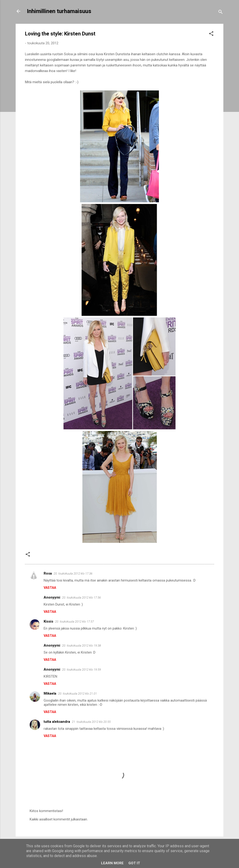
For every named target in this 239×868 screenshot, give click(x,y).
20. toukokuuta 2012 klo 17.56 (81, 598)
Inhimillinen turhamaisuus (59, 11)
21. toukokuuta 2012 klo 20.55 (91, 722)
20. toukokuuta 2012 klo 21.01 (77, 694)
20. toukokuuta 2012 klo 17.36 (73, 573)
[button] (211, 34)
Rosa (48, 573)
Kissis (48, 621)
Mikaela (50, 693)
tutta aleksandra (57, 722)
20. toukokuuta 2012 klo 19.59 (81, 670)
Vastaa (50, 588)
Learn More (112, 863)
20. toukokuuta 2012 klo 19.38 (81, 646)
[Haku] (221, 13)
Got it (134, 863)
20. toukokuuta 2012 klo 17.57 (74, 622)
